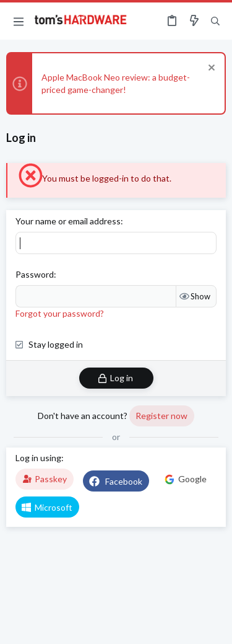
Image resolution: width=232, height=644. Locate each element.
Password (35, 274)
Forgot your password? (60, 313)
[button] (19, 21)
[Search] (215, 21)
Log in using (38, 458)
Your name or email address (68, 221)
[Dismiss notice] (210, 69)
